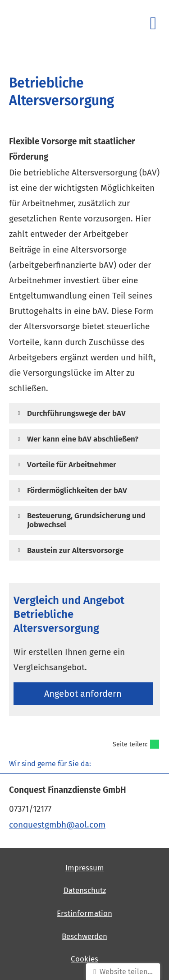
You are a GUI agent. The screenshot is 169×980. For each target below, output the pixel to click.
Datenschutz (85, 890)
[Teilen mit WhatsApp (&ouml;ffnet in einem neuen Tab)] (155, 744)
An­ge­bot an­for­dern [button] (83, 694)
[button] (76, 413)
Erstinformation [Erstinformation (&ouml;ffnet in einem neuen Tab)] (84, 913)
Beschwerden (84, 936)
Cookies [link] (84, 959)
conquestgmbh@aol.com (57, 825)
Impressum (85, 868)
